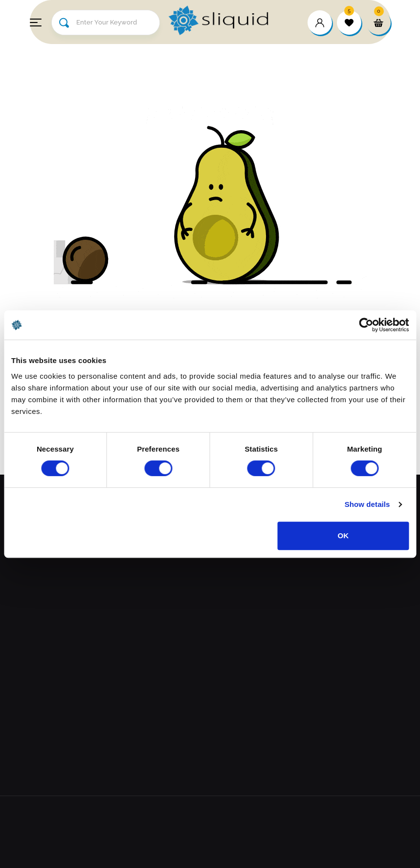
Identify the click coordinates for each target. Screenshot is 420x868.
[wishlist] (349, 23)
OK (343, 536)
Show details (367, 504)
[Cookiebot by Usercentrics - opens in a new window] (366, 325)
